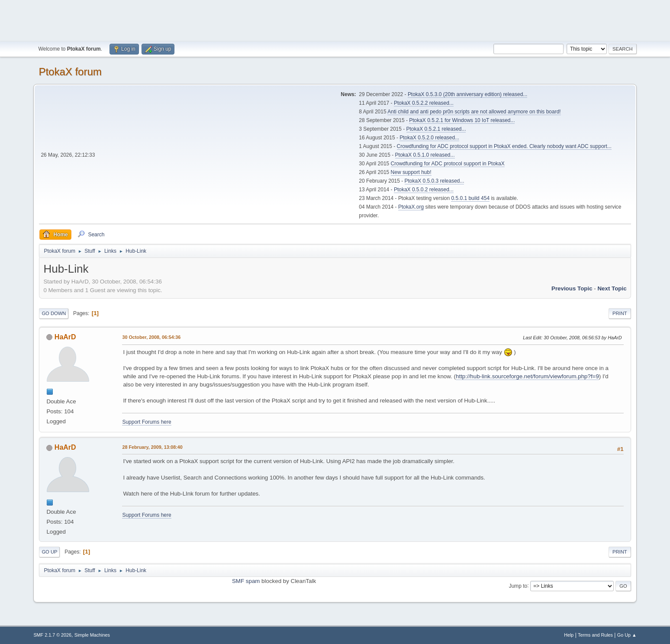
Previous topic (572, 288)
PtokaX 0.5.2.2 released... (424, 103)
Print (620, 313)
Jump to (518, 586)
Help (569, 635)
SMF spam (246, 581)
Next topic (612, 288)
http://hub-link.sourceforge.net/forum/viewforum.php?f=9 (527, 376)
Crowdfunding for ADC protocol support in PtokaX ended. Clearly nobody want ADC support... (504, 146)
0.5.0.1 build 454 (470, 198)
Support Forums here (147, 422)
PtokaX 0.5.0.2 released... (424, 190)
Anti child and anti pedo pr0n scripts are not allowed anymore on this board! (474, 112)
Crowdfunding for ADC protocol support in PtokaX (448, 164)
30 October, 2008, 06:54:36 (151, 337)
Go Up (49, 552)
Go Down (54, 313)
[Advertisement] (335, 19)
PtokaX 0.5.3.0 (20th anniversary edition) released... (467, 94)
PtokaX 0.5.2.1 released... (436, 129)
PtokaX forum (70, 72)
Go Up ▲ (627, 635)
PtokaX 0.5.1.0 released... (425, 155)
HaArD (65, 337)
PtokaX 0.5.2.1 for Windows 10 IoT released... (462, 120)
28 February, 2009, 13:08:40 (152, 447)
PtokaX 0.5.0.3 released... (435, 181)
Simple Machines (92, 635)
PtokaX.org (411, 207)
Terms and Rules (595, 635)
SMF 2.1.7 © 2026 (52, 635)
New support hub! (411, 172)
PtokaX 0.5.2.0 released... (429, 138)
